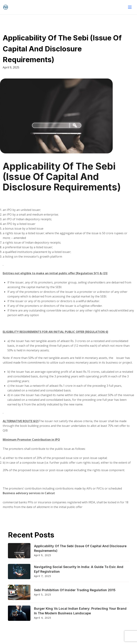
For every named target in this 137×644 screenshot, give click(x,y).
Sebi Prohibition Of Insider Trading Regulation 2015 (75, 590)
